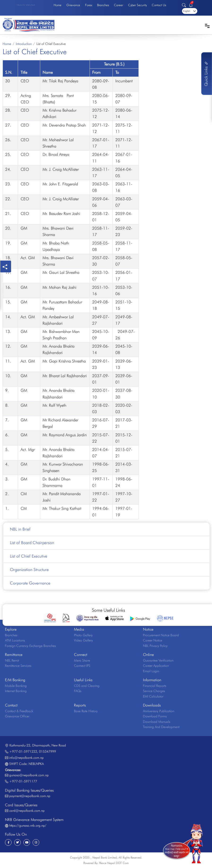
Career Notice (153, 640)
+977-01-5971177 (23, 781)
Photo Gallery (83, 635)
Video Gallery (83, 640)
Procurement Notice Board (161, 635)
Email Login (151, 671)
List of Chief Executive (29, 556)
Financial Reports (155, 686)
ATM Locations (15, 640)
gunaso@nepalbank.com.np (29, 775)
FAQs (78, 691)
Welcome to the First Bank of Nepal (26, 5)
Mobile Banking (16, 686)
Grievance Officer (17, 716)
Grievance (73, 5)
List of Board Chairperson (32, 543)
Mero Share (82, 660)
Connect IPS (82, 666)
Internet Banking (16, 691)
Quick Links (206, 74)
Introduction (24, 44)
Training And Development (161, 727)
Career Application (156, 666)
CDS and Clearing (87, 686)
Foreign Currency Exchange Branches (30, 646)
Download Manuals (157, 722)
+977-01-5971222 (23, 751)
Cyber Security (137, 5)
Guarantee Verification (158, 660)
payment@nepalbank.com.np (30, 796)
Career (119, 5)
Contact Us (159, 5)
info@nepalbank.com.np (26, 758)
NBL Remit (12, 660)
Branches (103, 5)
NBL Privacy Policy (155, 646)
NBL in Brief (20, 529)
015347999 (48, 751)
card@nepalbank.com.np (27, 811)
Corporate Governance (30, 583)
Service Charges (154, 691)
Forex (89, 5)
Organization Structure (29, 569)
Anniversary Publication (159, 711)
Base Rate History (86, 711)
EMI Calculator (153, 696)
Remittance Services (18, 666)
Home (58, 5)
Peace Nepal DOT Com (114, 863)
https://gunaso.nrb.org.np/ (28, 825)
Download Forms (155, 716)
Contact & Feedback (19, 711)
